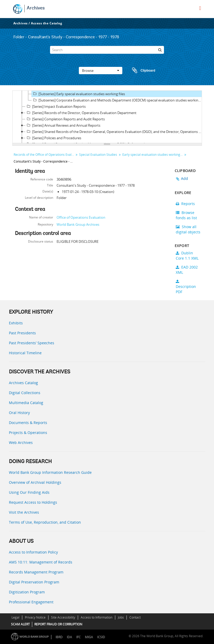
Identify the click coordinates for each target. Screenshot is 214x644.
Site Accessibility (63, 617)
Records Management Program (36, 572)
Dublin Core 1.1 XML (187, 256)
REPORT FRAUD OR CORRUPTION (58, 624)
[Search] (107, 50)
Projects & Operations (28, 433)
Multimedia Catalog (26, 403)
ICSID (101, 637)
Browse (101, 71)
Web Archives (21, 442)
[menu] (200, 8)
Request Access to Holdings (33, 502)
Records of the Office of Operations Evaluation (44, 155)
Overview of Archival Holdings (35, 482)
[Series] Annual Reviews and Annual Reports (63, 125)
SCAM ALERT (20, 624)
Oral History (19, 413)
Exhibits (16, 323)
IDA (69, 637)
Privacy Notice (35, 617)
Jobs (121, 617)
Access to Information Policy (33, 552)
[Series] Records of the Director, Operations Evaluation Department (81, 113)
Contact (135, 617)
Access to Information (97, 617)
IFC (78, 637)
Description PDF (186, 287)
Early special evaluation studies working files (153, 155)
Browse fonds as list (186, 215)
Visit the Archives (24, 512)
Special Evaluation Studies (98, 155)
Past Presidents (22, 333)
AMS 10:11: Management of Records (41, 562)
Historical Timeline (25, 353)
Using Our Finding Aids (29, 492)
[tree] (107, 117)
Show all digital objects (188, 229)
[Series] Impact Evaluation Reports (56, 106)
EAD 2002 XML (187, 270)
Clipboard (141, 71)
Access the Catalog (46, 23)
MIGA (89, 637)
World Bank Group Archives (78, 224)
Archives (36, 8)
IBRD (59, 637)
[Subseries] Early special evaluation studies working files (78, 94)
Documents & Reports (28, 423)
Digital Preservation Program (34, 582)
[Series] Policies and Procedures (53, 138)
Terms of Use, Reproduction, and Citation (45, 522)
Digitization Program (27, 592)
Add (185, 178)
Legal (15, 617)
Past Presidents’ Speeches (32, 343)
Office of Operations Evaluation (81, 217)
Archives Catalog (23, 383)
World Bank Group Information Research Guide (50, 472)
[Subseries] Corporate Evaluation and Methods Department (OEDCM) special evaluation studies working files (117, 100)
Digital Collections (25, 393)
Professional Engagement (31, 602)
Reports (185, 204)
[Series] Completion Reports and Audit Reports (65, 119)
